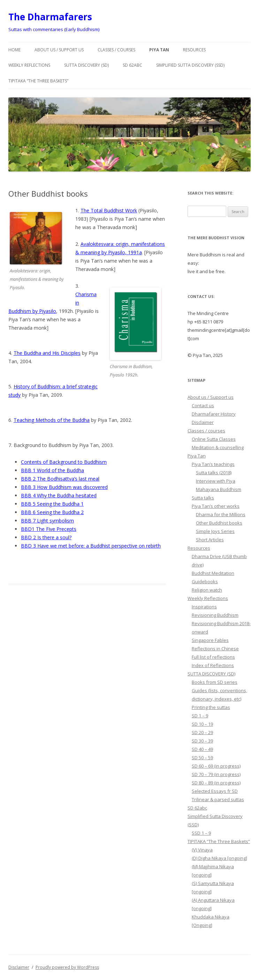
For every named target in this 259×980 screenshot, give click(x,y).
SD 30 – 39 (202, 741)
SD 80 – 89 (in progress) (216, 783)
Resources (194, 50)
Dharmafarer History (214, 414)
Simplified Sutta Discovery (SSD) (190, 65)
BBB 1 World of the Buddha (52, 470)
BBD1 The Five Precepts (49, 529)
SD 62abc (132, 65)
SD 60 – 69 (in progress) (216, 766)
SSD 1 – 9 (201, 833)
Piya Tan (159, 50)
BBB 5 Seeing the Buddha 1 (52, 504)
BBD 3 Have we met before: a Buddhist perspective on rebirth (91, 546)
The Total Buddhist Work (109, 210)
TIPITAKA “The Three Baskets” (38, 81)
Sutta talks (203, 498)
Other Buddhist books (219, 523)
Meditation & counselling (218, 447)
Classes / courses (116, 50)
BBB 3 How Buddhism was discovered (64, 487)
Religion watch (207, 590)
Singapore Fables (210, 640)
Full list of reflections (213, 657)
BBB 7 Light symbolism (47, 521)
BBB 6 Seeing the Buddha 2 (52, 512)
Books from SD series (215, 682)
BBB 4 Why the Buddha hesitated (59, 495)
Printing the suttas (211, 707)
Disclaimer (203, 422)
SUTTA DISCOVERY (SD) (86, 65)
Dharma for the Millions (221, 514)
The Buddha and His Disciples (47, 353)
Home (14, 50)
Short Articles (210, 540)
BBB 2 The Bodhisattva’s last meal (60, 479)
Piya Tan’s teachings (213, 464)
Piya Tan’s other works (216, 506)
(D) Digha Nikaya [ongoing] (219, 858)
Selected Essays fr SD (215, 791)
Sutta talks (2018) (214, 473)
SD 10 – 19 (202, 724)
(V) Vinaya (202, 850)
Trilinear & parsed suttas (218, 799)
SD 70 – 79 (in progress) (216, 774)
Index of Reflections (213, 665)
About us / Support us (59, 50)
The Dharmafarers (50, 17)
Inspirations (204, 607)
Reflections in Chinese (215, 649)
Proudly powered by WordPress (67, 967)
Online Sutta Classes (214, 439)
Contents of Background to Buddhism (64, 462)
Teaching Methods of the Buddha (52, 420)
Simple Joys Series (215, 531)
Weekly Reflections (29, 65)
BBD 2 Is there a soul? (46, 537)
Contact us (203, 405)
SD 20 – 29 (202, 732)
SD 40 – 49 (202, 749)
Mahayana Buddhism (219, 489)
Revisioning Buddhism (215, 615)
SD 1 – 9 (200, 716)
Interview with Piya (216, 481)
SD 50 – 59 (202, 758)
